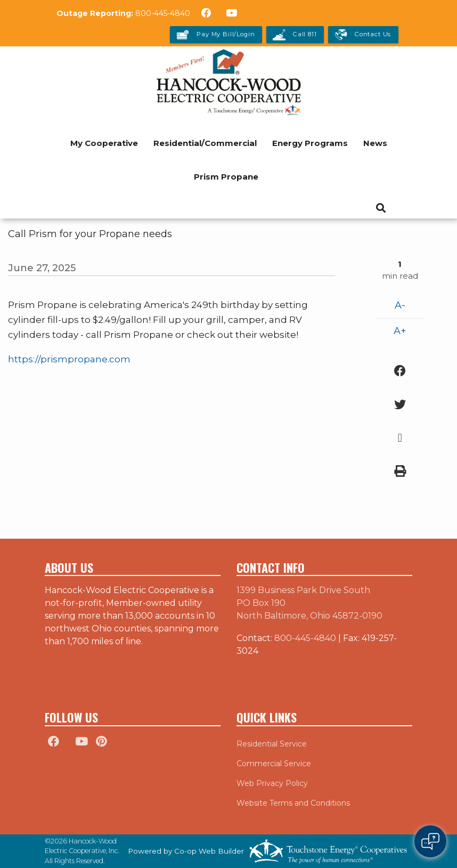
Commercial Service (274, 764)
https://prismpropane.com (69, 359)
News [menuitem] (375, 143)
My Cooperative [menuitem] (104, 143)
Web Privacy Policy (272, 783)
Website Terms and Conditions (293, 803)
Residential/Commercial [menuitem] (205, 143)
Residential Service (272, 744)
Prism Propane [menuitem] (226, 177)
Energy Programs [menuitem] (310, 143)
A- (400, 305)
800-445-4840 (163, 13)
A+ (400, 331)
